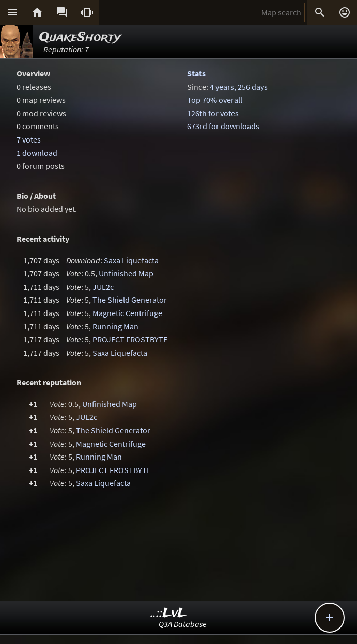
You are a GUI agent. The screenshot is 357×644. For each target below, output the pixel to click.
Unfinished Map (126, 273)
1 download (37, 153)
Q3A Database (183, 624)
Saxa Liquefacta (131, 260)
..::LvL (169, 613)
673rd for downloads (223, 126)
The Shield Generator (130, 300)
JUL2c (103, 287)
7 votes (29, 139)
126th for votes (213, 113)
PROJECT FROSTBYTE (130, 339)
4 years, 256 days (239, 87)
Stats (196, 73)
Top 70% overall (215, 100)
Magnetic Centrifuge (127, 313)
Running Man (115, 326)
